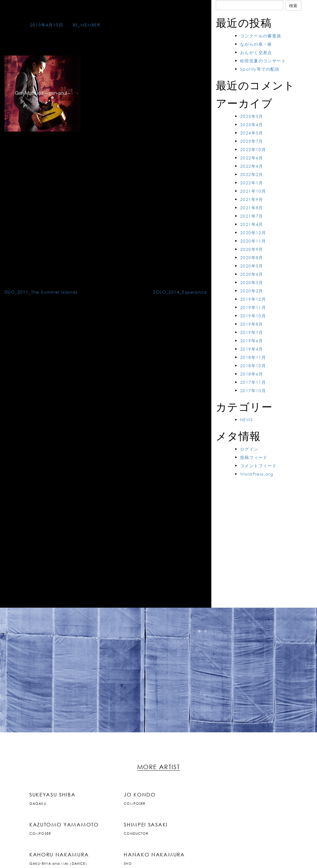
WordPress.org (257, 474)
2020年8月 (252, 258)
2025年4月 (252, 125)
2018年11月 (253, 357)
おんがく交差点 (256, 52)
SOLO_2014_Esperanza (180, 292)
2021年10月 (253, 191)
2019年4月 (252, 349)
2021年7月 (252, 216)
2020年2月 (252, 291)
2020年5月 (252, 266)
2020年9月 (252, 249)
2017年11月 (253, 382)
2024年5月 (252, 133)
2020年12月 (253, 233)
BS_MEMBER (87, 25)
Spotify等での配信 (260, 69)
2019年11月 (253, 307)
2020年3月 (252, 282)
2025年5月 (252, 116)
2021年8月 (252, 208)
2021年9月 (252, 199)
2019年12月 (253, 299)
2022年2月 (252, 174)
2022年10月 (253, 149)
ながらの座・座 (256, 44)
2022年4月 (252, 166)
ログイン (249, 449)
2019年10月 (253, 316)
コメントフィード (258, 466)
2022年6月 (252, 158)
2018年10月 (253, 366)
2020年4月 (252, 274)
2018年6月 (252, 374)
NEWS (247, 420)
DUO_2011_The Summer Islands (41, 292)
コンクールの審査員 (261, 36)
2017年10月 (253, 391)
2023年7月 (252, 141)
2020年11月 (253, 241)
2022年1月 (252, 183)
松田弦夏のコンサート (263, 61)
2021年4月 (252, 224)
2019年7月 (252, 332)
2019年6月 (252, 341)
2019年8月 (252, 324)
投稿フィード (254, 457)
